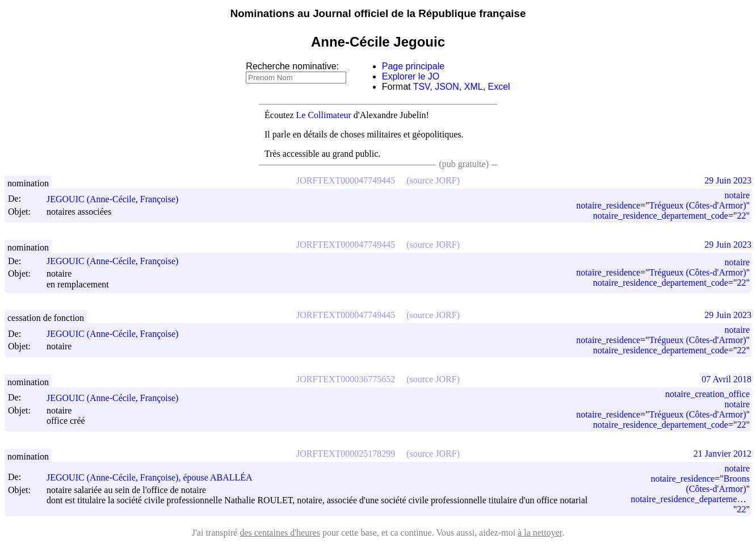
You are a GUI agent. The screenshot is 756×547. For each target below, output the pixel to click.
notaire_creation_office (707, 394)
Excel (499, 87)
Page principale (413, 66)
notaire (737, 195)
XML (474, 87)
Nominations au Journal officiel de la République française (378, 13)
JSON (447, 87)
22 (741, 216)
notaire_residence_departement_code (661, 216)
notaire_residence (608, 205)
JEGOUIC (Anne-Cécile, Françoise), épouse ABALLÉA (155, 477)
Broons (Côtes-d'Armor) (718, 484)
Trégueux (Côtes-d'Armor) (698, 205)
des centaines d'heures (280, 533)
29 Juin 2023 (728, 180)
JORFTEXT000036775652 (346, 379)
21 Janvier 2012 (723, 454)
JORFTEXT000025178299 (346, 454)
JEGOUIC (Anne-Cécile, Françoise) (117, 199)
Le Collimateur (324, 115)
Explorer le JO (411, 76)
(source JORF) (433, 180)
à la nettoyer (540, 533)
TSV (422, 87)
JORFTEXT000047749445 (346, 180)
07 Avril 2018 (726, 379)
